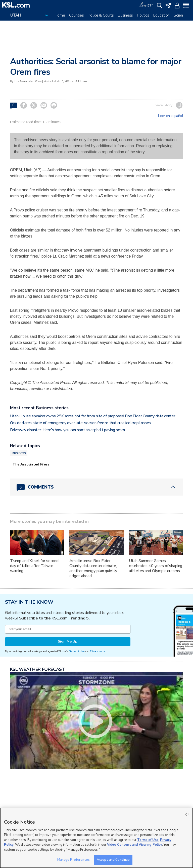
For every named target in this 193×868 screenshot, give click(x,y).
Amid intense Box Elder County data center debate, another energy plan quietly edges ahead (93, 568)
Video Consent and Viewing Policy (135, 845)
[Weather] (146, 5)
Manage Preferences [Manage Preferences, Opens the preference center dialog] (74, 860)
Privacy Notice (98, 651)
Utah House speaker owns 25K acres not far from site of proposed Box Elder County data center (93, 416)
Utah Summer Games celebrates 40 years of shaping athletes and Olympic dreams (156, 566)
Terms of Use (77, 651)
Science (180, 15)
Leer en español (171, 116)
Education (161, 15)
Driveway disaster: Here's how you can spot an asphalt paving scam (67, 430)
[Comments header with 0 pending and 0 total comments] (97, 487)
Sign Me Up (68, 641)
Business (125, 15)
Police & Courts (101, 15)
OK (187, 815)
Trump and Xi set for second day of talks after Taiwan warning (34, 566)
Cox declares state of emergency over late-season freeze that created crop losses (80, 423)
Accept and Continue (113, 860)
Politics (143, 15)
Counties (77, 15)
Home (60, 15)
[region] (96, 838)
